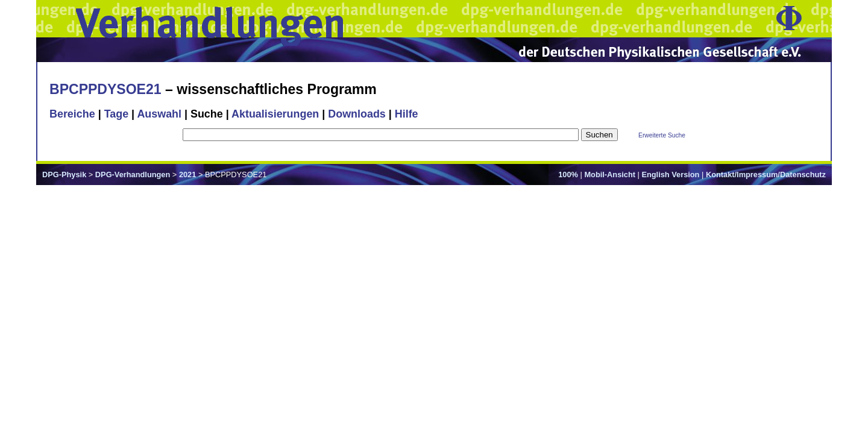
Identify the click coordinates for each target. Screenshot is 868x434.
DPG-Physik (64, 175)
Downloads (357, 114)
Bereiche (72, 114)
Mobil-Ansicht (610, 175)
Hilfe (407, 114)
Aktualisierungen (275, 114)
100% (568, 175)
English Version (670, 175)
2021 (187, 175)
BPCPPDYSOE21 (105, 89)
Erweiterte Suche (662, 135)
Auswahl (159, 114)
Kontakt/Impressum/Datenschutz (766, 175)
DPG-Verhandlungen (133, 175)
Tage (116, 114)
